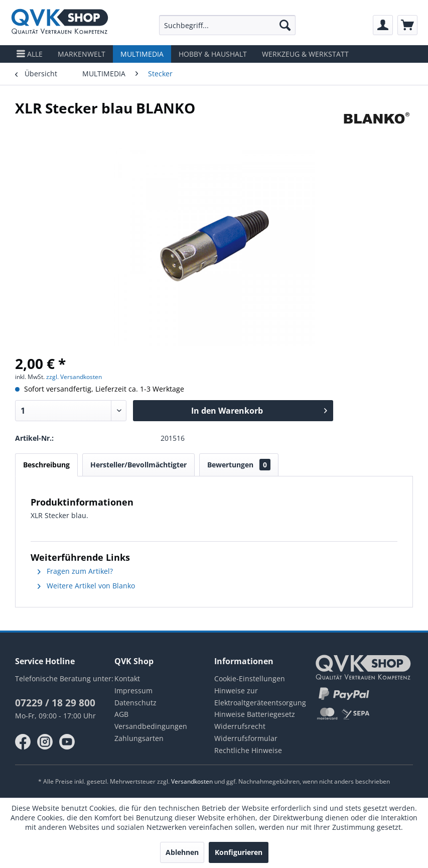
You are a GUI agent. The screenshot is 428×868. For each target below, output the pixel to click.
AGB (121, 714)
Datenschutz (135, 703)
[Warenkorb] (407, 25)
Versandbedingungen (151, 726)
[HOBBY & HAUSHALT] (213, 54)
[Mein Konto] (383, 25)
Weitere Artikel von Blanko (86, 586)
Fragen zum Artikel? (75, 571)
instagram (45, 742)
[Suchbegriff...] (227, 25)
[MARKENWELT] (82, 54)
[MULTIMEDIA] (142, 54)
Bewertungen (239, 465)
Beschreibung (46, 465)
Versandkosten (192, 781)
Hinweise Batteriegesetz (255, 714)
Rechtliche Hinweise (248, 750)
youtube (67, 742)
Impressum (133, 691)
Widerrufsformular (246, 738)
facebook (23, 742)
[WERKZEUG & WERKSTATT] (305, 54)
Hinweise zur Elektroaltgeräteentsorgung (260, 697)
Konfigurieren (239, 852)
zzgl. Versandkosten (74, 377)
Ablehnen (182, 852)
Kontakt (127, 678)
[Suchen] (285, 25)
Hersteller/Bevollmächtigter (138, 465)
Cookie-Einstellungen (250, 678)
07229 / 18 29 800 (55, 703)
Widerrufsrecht (240, 726)
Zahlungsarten (139, 738)
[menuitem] (227, 25)
